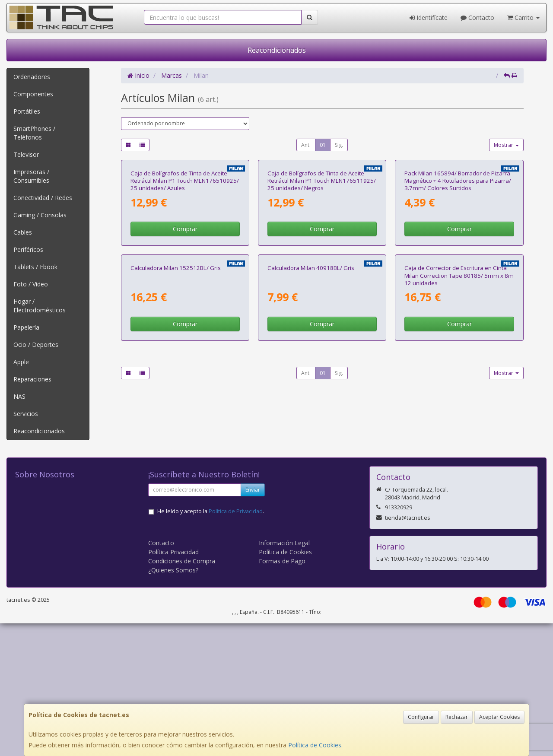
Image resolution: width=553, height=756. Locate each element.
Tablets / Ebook (35, 267)
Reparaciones (32, 379)
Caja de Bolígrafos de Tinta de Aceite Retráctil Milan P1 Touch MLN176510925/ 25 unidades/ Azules (185, 281)
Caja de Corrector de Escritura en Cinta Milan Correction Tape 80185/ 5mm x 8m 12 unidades (459, 476)
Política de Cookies (315, 745)
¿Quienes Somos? (173, 703)
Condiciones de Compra (182, 694)
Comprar (185, 329)
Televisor (26, 154)
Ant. (306, 145)
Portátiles (27, 111)
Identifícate (429, 17)
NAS (19, 396)
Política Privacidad (173, 685)
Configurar (421, 717)
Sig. (339, 145)
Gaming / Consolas (40, 215)
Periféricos (28, 249)
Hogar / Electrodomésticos (40, 306)
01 (323, 145)
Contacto (477, 17)
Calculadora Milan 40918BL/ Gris (311, 468)
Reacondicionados (277, 50)
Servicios (26, 414)
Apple (21, 362)
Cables (23, 232)
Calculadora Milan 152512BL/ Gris (176, 468)
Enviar (253, 622)
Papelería (26, 327)
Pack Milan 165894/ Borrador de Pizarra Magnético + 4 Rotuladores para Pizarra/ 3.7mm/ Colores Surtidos (458, 281)
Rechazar (457, 717)
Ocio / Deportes (36, 345)
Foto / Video (31, 284)
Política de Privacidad (236, 644)
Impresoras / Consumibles (31, 176)
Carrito (523, 17)
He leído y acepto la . (211, 644)
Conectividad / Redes (43, 198)
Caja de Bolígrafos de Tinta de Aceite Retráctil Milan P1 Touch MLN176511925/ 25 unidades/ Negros (322, 281)
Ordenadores (32, 77)
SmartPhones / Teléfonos (34, 133)
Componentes (33, 94)
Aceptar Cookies (499, 717)
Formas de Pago (282, 694)
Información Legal (284, 675)
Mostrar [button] (506, 145)
